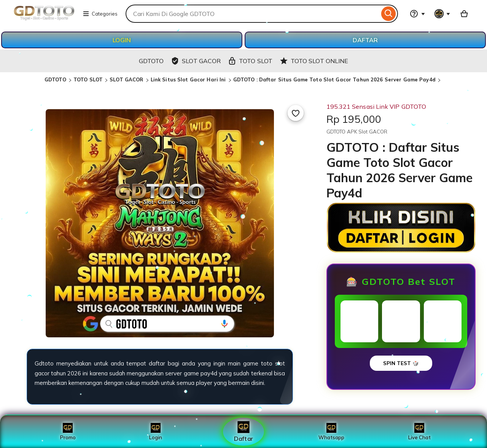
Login (156, 432)
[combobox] (252, 14)
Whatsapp (331, 432)
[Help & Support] (417, 14)
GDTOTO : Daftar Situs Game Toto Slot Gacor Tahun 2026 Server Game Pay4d (334, 79)
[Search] (389, 14)
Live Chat (419, 432)
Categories (100, 14)
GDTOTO (56, 79)
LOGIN (122, 40)
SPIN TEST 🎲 (401, 363)
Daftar (243, 431)
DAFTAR (365, 40)
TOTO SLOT (88, 79)
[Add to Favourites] (296, 113)
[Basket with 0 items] (464, 14)
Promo (68, 432)
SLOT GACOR (127, 79)
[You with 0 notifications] (442, 14)
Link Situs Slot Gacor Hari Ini (189, 79)
